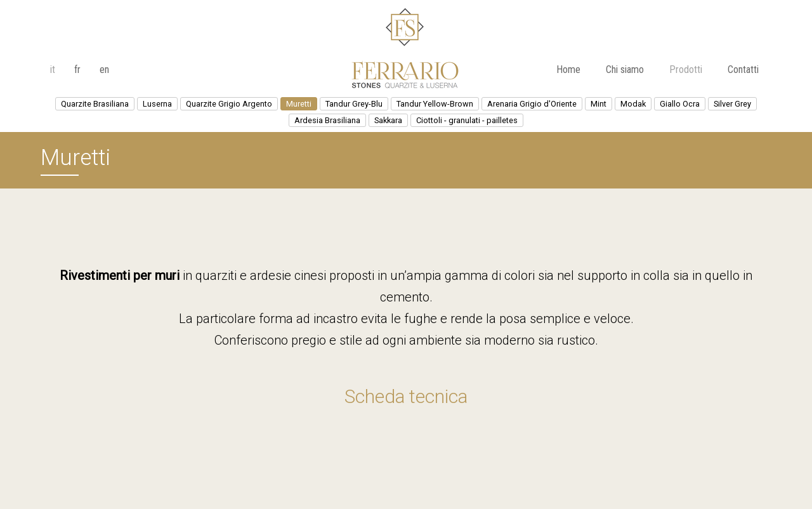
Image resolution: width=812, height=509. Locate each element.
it (53, 69)
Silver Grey (732, 104)
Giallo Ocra (680, 104)
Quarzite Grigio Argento (229, 104)
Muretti (299, 104)
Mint (599, 104)
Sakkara (388, 120)
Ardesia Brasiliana (327, 120)
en (104, 69)
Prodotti (686, 69)
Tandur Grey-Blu (354, 104)
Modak (633, 104)
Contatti (743, 69)
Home (568, 69)
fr (77, 69)
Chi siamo (625, 69)
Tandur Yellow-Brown (435, 104)
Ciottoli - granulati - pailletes (467, 120)
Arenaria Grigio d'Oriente (532, 104)
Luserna (157, 104)
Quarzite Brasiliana (95, 104)
